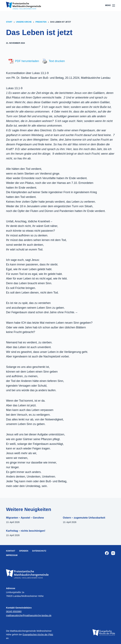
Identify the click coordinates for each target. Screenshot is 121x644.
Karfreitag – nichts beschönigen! (26, 531)
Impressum (12, 555)
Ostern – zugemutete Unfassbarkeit (84, 518)
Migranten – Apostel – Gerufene (25, 518)
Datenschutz (39, 551)
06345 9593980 (14, 611)
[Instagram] (113, 553)
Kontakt (11, 551)
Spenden (24, 551)
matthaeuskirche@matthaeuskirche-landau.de (30, 615)
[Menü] (110, 6)
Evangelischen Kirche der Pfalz (38, 635)
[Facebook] (107, 553)
